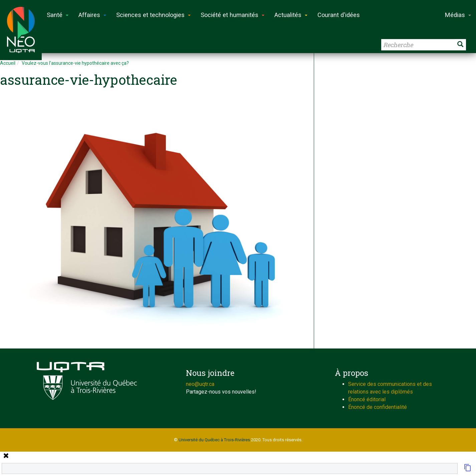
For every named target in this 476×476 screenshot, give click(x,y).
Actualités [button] (291, 15)
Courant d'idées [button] (339, 15)
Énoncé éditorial (367, 399)
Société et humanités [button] (232, 15)
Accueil (8, 63)
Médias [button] (458, 15)
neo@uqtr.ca (200, 384)
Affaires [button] (92, 15)
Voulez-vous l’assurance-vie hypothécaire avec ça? (75, 63)
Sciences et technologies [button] (153, 15)
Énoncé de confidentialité (378, 407)
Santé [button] (58, 15)
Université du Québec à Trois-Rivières (214, 440)
